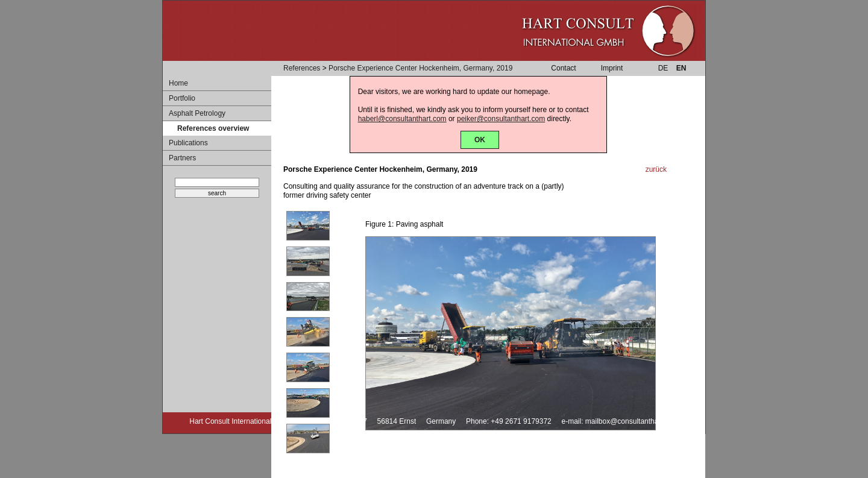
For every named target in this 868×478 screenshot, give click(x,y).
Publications (188, 143)
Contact (563, 68)
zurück (656, 169)
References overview (213, 128)
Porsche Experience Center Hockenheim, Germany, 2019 (420, 68)
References (302, 68)
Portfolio (182, 98)
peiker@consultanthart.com (501, 119)
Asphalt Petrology (197, 113)
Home (178, 83)
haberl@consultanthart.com (402, 119)
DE (663, 68)
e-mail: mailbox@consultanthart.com (620, 421)
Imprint (612, 68)
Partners (182, 158)
